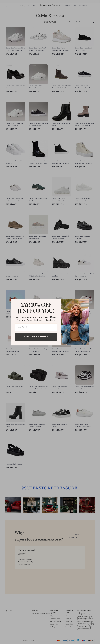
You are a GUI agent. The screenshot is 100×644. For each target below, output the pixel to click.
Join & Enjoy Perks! (36, 337)
